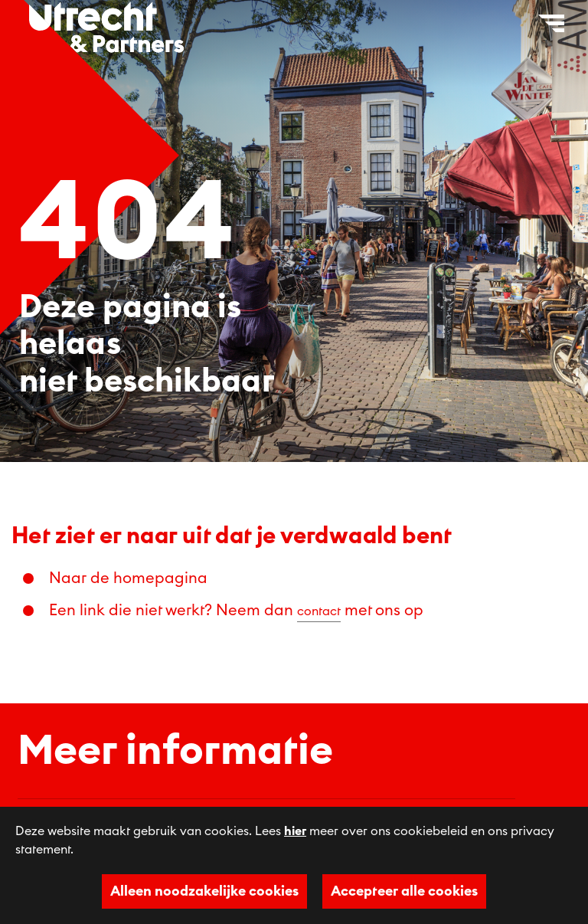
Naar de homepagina (128, 578)
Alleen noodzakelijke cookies (204, 891)
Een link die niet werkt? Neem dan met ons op (236, 611)
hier (295, 831)
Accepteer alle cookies (404, 891)
